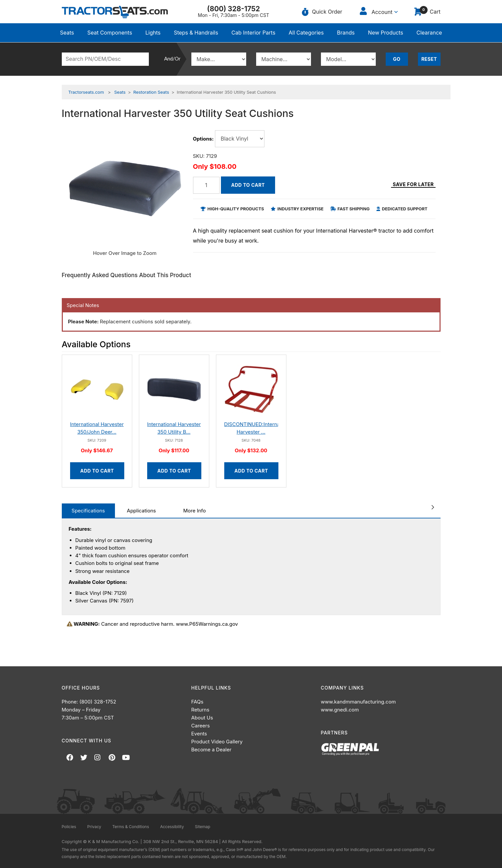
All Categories (306, 33)
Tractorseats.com (86, 92)
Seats (67, 33)
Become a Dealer (211, 750)
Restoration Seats (151, 92)
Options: (203, 139)
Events (199, 734)
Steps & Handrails (196, 33)
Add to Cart (248, 185)
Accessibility (172, 827)
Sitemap (203, 827)
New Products (385, 33)
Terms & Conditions (131, 827)
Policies (69, 827)
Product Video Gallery (217, 742)
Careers (201, 726)
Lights (153, 33)
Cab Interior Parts (253, 33)
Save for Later (413, 186)
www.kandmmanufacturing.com (358, 702)
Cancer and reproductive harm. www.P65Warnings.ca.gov (152, 624)
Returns (201, 710)
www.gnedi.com (340, 710)
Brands (346, 33)
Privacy (94, 827)
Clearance (429, 33)
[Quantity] (206, 185)
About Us (202, 718)
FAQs (198, 702)
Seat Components (110, 33)
